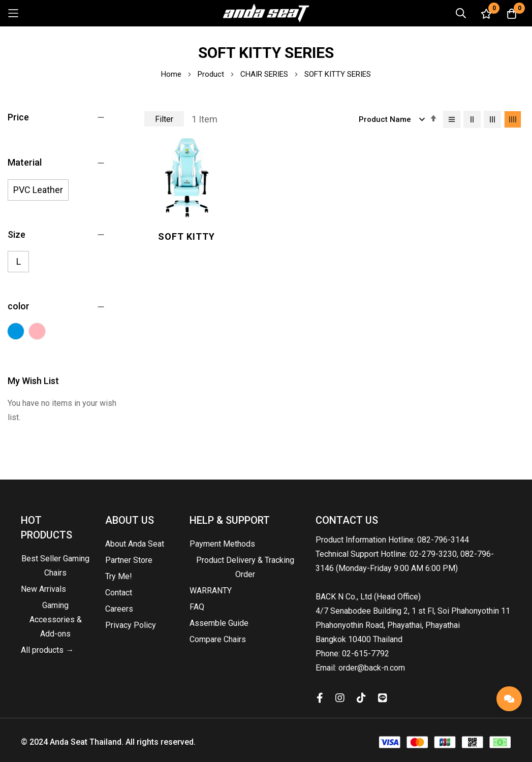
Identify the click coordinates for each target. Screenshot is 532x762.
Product (212, 74)
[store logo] (266, 13)
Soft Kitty (186, 235)
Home (172, 74)
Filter (164, 119)
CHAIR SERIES (265, 74)
